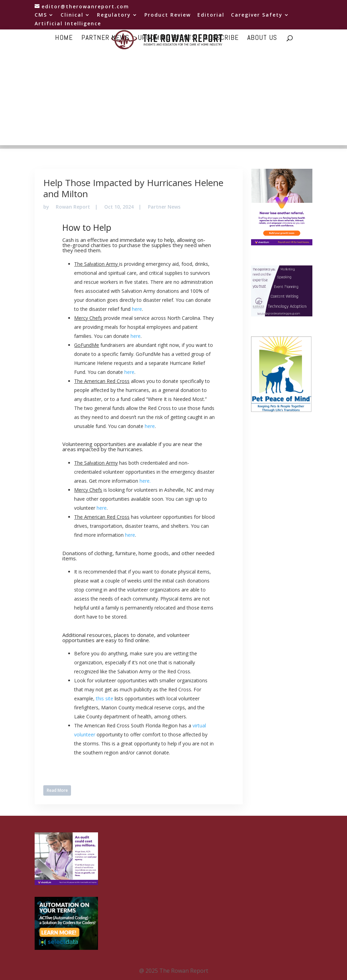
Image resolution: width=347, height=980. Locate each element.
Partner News (164, 207)
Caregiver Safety (257, 15)
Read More (57, 790)
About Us (262, 38)
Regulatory (114, 15)
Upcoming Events (167, 38)
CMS (41, 15)
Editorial (211, 15)
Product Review (168, 15)
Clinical (72, 15)
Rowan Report (73, 207)
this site (105, 698)
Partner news (105, 38)
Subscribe (221, 38)
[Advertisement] (173, 97)
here (137, 309)
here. (145, 481)
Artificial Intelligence (68, 24)
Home (64, 38)
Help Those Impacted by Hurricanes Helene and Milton (133, 188)
